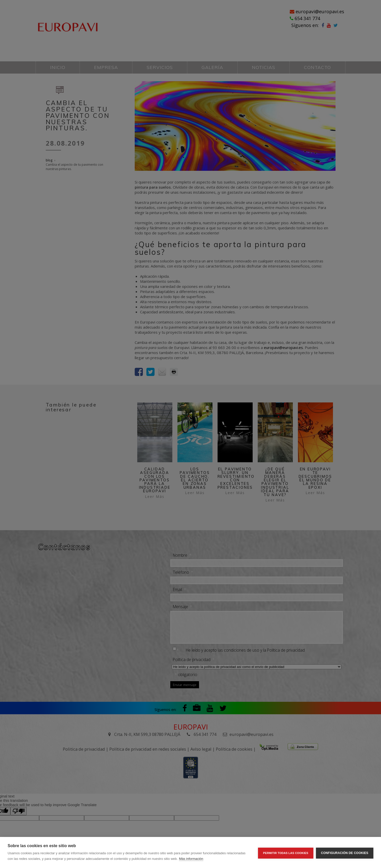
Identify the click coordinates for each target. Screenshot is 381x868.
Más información (191, 859)
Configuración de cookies (345, 852)
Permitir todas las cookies (286, 852)
